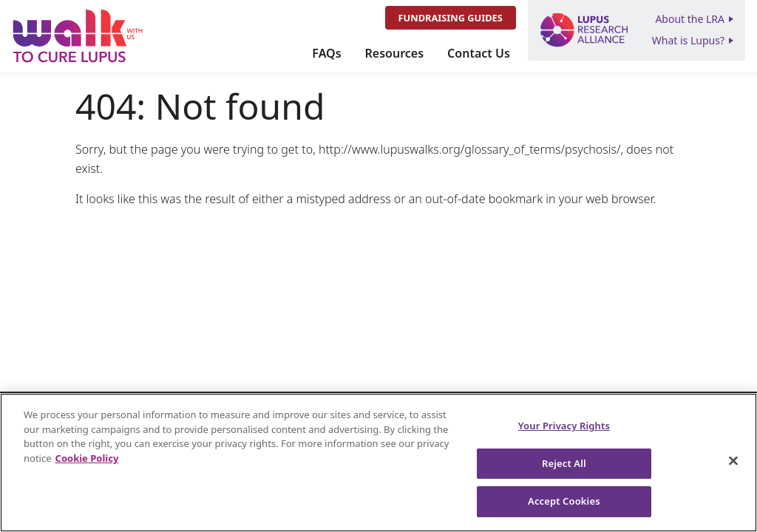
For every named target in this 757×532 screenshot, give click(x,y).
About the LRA (690, 19)
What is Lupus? (688, 40)
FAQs (326, 53)
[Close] (733, 461)
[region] (378, 463)
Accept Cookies (564, 501)
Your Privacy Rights (564, 426)
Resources (395, 53)
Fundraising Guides (451, 18)
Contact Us (479, 53)
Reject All (564, 463)
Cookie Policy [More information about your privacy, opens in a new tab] (87, 458)
